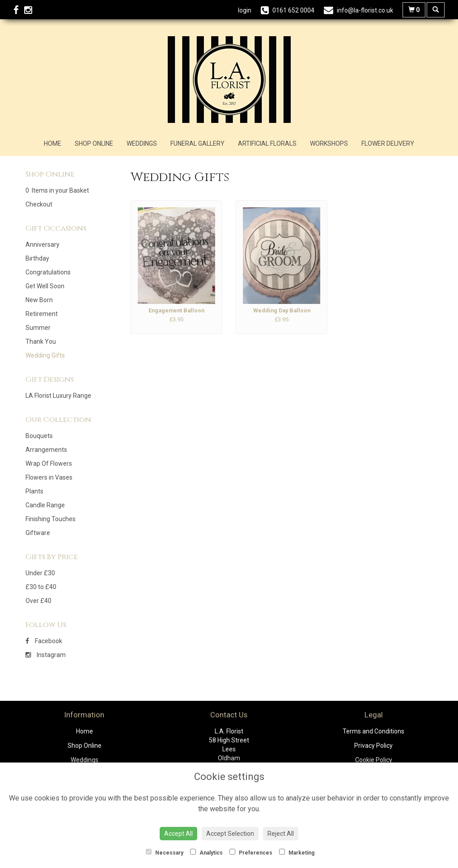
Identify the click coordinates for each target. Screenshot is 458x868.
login (245, 10)
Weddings (142, 143)
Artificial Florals (267, 143)
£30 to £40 (41, 587)
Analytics (206, 852)
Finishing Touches (51, 519)
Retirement (42, 314)
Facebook (44, 641)
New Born (39, 300)
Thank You (41, 341)
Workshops (329, 143)
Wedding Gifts (45, 355)
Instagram (46, 655)
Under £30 (40, 573)
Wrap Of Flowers (49, 463)
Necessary (165, 852)
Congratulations (48, 272)
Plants (34, 491)
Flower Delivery (388, 143)
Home (53, 143)
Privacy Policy (373, 746)
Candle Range (45, 505)
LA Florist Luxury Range (58, 396)
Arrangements (46, 450)
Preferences (251, 852)
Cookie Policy (374, 760)
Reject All (281, 834)
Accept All (178, 834)
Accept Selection (230, 834)
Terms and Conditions (373, 731)
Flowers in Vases (49, 477)
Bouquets (39, 436)
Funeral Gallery (197, 143)
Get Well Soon (45, 286)
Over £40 (38, 601)
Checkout (39, 204)
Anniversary (42, 244)
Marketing (297, 852)
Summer (38, 328)
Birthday (37, 258)
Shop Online (94, 143)
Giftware (38, 533)
